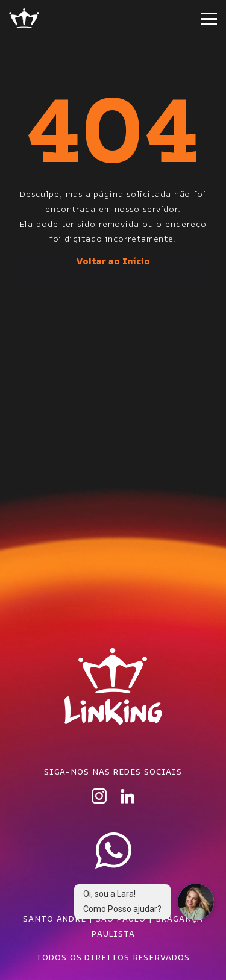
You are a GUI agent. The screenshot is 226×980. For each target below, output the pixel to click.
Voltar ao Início (113, 261)
